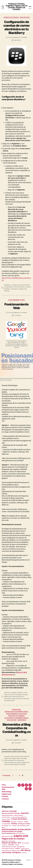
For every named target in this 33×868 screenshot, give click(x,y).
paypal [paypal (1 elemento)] (3, 828)
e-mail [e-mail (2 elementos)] (26, 822)
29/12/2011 (18, 40)
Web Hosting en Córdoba (18, 764)
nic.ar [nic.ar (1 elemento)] (10, 826)
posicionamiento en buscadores (14, 760)
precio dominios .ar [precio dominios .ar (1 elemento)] (21, 834)
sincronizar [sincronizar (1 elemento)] (4, 845)
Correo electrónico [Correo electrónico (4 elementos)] (19, 819)
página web (8, 697)
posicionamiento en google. (13, 762)
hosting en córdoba (17, 289)
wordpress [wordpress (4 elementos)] (17, 852)
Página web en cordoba (19, 758)
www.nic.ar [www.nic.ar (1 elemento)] (24, 853)
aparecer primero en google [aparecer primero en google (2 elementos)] (11, 813)
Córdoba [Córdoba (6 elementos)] (6, 821)
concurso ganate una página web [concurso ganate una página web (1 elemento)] (19, 817)
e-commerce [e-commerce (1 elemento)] (20, 822)
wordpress (22, 720)
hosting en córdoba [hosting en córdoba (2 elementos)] (24, 824)
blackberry (7, 285)
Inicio (4, 785)
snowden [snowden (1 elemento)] (17, 845)
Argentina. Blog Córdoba (12, 756)
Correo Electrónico (11, 17)
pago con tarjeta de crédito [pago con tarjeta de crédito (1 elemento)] (23, 826)
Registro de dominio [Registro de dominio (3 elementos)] (9, 843)
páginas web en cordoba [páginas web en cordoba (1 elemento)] (7, 836)
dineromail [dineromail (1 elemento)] (13, 822)
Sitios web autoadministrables (17, 718)
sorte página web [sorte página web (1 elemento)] (21, 847)
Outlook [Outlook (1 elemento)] (14, 826)
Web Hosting (25, 17)
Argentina (20, 693)
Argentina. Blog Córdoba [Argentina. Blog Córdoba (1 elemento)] (7, 815)
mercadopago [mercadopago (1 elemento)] (5, 826)
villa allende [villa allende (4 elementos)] (26, 850)
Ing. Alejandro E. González (19, 37)
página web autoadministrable (16, 712)
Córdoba (25, 695)
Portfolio (5, 796)
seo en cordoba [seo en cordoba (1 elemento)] (25, 843)
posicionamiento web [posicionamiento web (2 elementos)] (9, 833)
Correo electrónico (19, 287)
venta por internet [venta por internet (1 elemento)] (25, 849)
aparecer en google (10, 693)
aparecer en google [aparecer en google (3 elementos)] (9, 811)
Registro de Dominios (16, 716)
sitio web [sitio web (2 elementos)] (11, 845)
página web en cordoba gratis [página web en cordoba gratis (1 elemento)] (8, 841)
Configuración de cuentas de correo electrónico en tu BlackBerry (16, 27)
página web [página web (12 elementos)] (21, 836)
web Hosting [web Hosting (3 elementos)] (6, 852)
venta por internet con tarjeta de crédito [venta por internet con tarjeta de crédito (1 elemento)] (11, 851)
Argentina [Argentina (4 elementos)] (25, 813)
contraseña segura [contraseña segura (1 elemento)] (6, 819)
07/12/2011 (18, 315)
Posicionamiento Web (16, 306)
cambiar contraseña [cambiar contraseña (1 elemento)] (18, 815)
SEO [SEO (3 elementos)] (19, 843)
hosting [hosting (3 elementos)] (14, 824)
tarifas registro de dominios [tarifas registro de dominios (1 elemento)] (8, 849)
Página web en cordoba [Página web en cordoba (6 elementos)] (13, 839)
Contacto (5, 799)
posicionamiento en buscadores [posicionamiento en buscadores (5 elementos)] (16, 829)
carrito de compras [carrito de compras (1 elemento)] (6, 817)
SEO (14, 701)
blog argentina (25, 756)
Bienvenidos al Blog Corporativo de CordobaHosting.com (17, 730)
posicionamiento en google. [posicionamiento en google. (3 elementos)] (12, 831)
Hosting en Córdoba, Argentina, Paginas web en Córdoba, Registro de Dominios (16, 7)
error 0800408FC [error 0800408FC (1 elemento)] (6, 824)
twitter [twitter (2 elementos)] (18, 848)
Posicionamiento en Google (16, 714)
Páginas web (6, 794)
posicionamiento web (16, 300)
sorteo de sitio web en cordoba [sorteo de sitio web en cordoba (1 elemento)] (9, 847)
